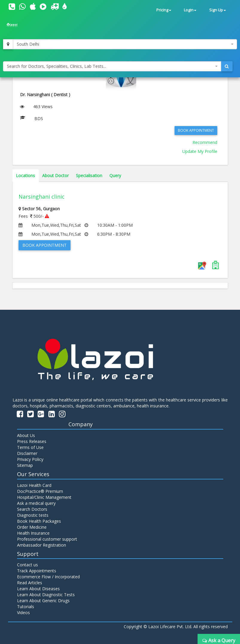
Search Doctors (32, 509)
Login (190, 10)
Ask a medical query (36, 503)
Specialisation (89, 175)
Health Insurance (33, 533)
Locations (25, 175)
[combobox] (125, 44)
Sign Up (218, 10)
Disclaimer (27, 453)
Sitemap (25, 465)
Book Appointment (196, 130)
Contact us (27, 565)
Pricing (164, 10)
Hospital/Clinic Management (44, 497)
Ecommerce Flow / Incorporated (48, 577)
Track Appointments (37, 571)
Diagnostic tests (33, 515)
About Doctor (55, 175)
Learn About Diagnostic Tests (46, 595)
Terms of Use (30, 447)
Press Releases (32, 441)
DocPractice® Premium (40, 491)
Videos (23, 612)
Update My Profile (200, 151)
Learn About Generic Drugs (43, 601)
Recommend (205, 142)
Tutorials (26, 607)
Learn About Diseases (38, 589)
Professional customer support (47, 539)
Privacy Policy (30, 459)
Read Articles (30, 583)
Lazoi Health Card (34, 485)
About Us (26, 435)
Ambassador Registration (42, 545)
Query (115, 175)
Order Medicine (32, 527)
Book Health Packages (39, 521)
